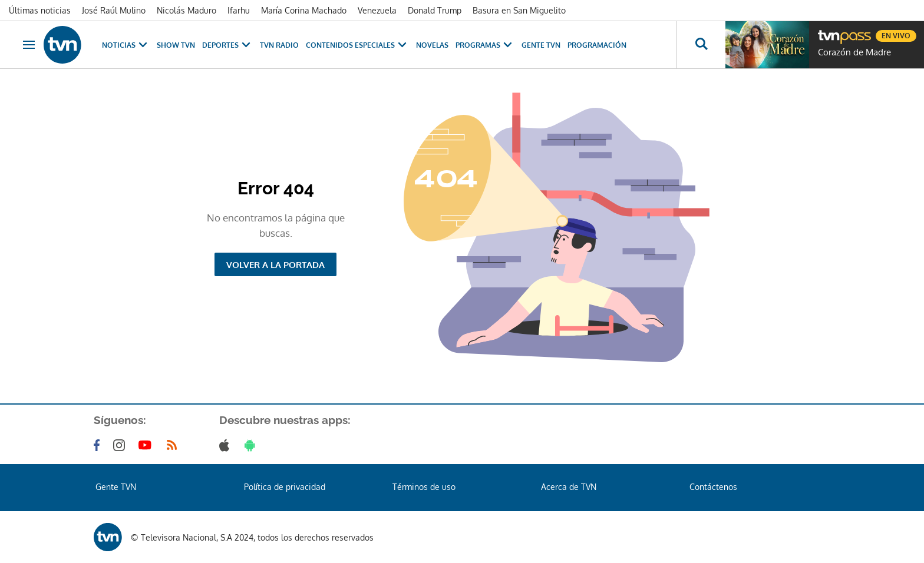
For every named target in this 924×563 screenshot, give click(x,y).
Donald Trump (435, 10)
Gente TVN (541, 45)
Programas (485, 45)
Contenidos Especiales (357, 45)
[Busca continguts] (701, 45)
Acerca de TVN (569, 487)
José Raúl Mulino (114, 10)
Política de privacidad (285, 487)
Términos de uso (424, 487)
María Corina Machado (304, 10)
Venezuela (377, 10)
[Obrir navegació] (29, 45)
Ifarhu (239, 10)
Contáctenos (713, 487)
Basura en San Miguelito (519, 10)
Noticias (126, 45)
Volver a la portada (275, 265)
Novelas (432, 45)
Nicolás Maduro (187, 10)
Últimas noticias (40, 10)
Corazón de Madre (854, 52)
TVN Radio (279, 45)
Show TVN (176, 45)
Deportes (227, 45)
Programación (597, 45)
